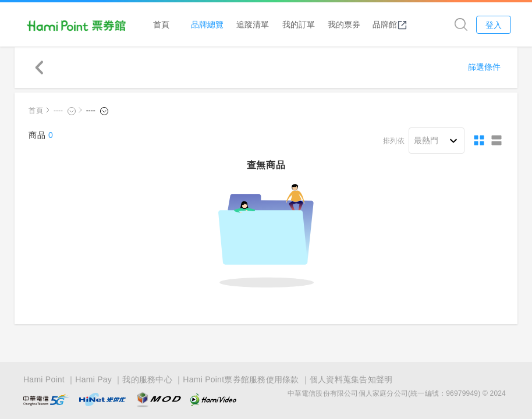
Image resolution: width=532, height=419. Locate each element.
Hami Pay (93, 379)
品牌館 (390, 24)
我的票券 (344, 24)
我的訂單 (299, 24)
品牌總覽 (207, 24)
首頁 (161, 24)
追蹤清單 (253, 24)
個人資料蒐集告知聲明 (351, 379)
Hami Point (44, 379)
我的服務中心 (147, 379)
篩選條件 (484, 67)
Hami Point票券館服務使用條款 (241, 379)
